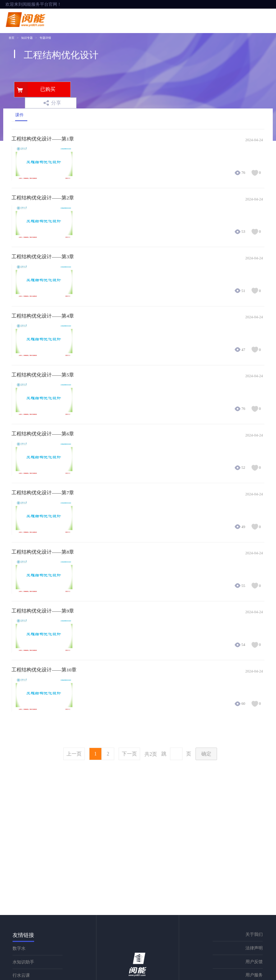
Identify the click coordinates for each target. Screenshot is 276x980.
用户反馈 (254, 962)
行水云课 (21, 975)
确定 (206, 754)
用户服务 (254, 975)
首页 (11, 38)
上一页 (74, 754)
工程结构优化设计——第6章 (43, 434)
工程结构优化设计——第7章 (43, 493)
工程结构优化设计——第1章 (43, 139)
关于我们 (254, 934)
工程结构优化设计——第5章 (43, 375)
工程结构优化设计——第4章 (43, 316)
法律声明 (254, 948)
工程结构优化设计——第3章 (43, 257)
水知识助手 (23, 962)
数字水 (19, 948)
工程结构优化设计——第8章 (43, 552)
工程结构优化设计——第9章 (43, 611)
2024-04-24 (254, 140)
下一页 (129, 754)
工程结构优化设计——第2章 (43, 198)
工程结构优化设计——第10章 (44, 670)
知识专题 (27, 38)
